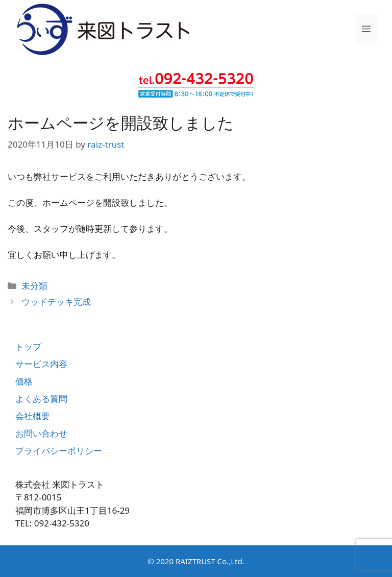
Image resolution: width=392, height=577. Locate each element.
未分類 (34, 286)
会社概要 (33, 416)
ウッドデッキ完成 (56, 302)
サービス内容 (41, 364)
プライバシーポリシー (59, 451)
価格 (24, 381)
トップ (28, 346)
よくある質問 (41, 399)
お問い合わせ (41, 433)
